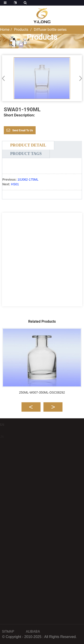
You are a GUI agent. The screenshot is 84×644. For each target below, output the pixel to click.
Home (5, 30)
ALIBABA (33, 632)
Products (21, 30)
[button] (79, 78)
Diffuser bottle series (50, 30)
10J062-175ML (28, 180)
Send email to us (23, 130)
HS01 (15, 184)
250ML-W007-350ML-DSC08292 (42, 392)
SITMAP (8, 632)
